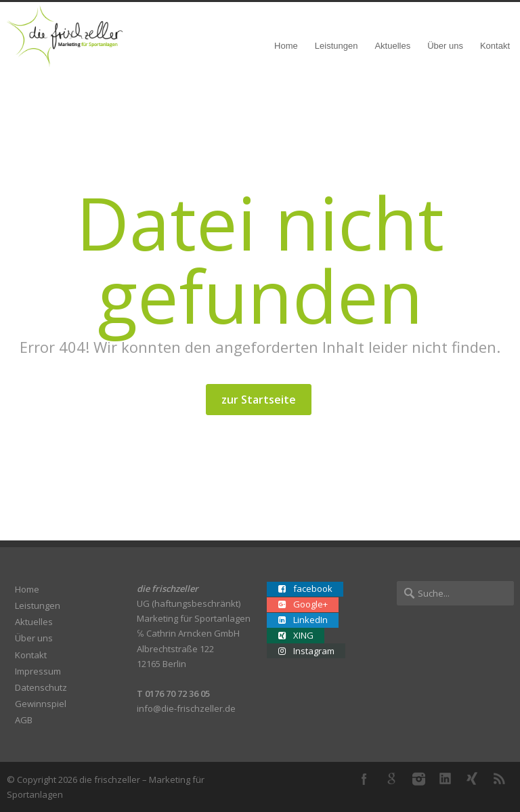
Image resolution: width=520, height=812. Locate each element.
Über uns (445, 46)
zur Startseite (259, 400)
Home (286, 46)
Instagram (418, 779)
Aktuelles (392, 46)
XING (473, 779)
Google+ (391, 779)
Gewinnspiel (41, 704)
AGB (24, 720)
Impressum (38, 671)
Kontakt (495, 46)
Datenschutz (41, 687)
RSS (500, 779)
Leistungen (337, 46)
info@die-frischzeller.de (186, 708)
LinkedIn (446, 779)
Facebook (364, 779)
